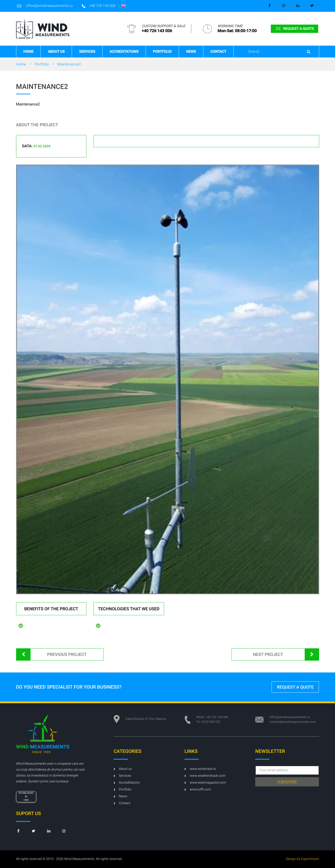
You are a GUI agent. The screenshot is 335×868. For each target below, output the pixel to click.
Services (87, 52)
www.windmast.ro (200, 769)
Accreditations (124, 52)
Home (29, 52)
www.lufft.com (198, 789)
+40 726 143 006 (99, 6)
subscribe (287, 782)
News (191, 52)
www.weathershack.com (205, 776)
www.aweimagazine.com (205, 783)
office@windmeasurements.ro (45, 6)
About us (56, 52)
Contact (218, 52)
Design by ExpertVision (302, 859)
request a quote (295, 29)
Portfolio (162, 52)
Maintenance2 (69, 64)
